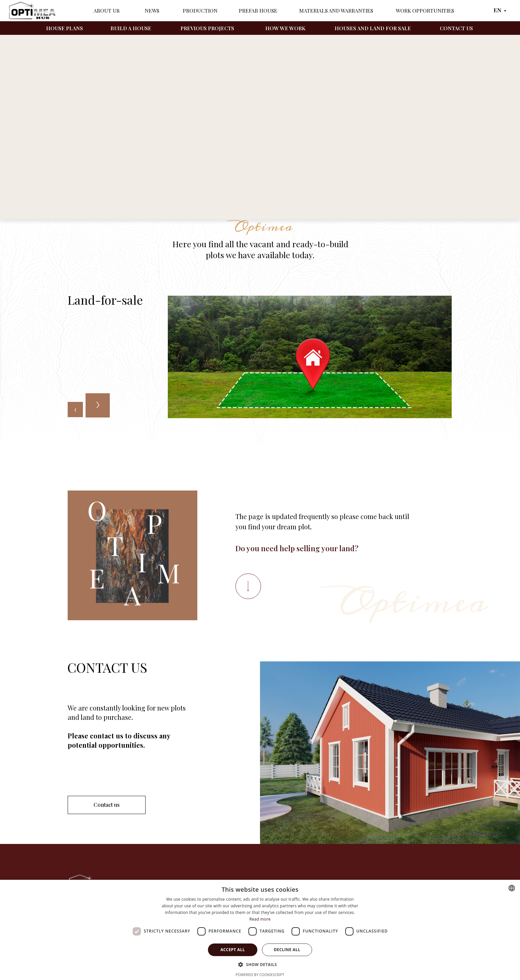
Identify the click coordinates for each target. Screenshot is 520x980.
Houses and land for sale (373, 28)
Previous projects (207, 28)
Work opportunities (425, 10)
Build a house (131, 28)
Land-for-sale (104, 181)
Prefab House (258, 10)
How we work (285, 28)
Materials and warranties (336, 10)
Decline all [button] (287, 950)
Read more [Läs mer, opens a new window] (260, 919)
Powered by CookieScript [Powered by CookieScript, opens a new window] (260, 975)
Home (74, 181)
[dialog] (260, 930)
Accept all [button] (233, 950)
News (152, 10)
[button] (260, 964)
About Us (106, 10)
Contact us (456, 28)
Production (200, 10)
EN (497, 10)
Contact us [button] (107, 805)
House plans (65, 28)
